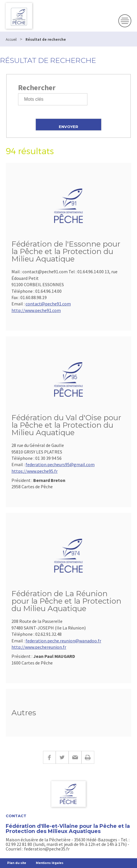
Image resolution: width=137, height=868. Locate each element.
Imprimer (88, 757)
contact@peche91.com (48, 304)
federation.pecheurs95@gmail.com (60, 464)
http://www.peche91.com (36, 310)
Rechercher (37, 87)
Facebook (49, 757)
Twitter (62, 757)
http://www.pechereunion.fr (39, 647)
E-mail (75, 757)
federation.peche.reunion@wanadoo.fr (63, 641)
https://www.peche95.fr (35, 471)
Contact (16, 816)
